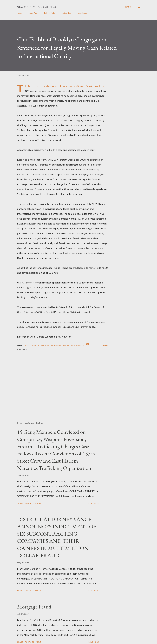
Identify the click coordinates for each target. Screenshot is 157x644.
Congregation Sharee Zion (43, 345)
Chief (26, 345)
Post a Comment (33, 503)
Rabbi (59, 345)
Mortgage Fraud (34, 607)
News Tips (33, 13)
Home (19, 13)
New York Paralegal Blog (37, 7)
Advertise (67, 13)
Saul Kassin (68, 345)
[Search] (129, 7)
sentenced (79, 345)
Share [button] (105, 345)
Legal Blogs (82, 13)
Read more (94, 503)
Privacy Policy (50, 13)
